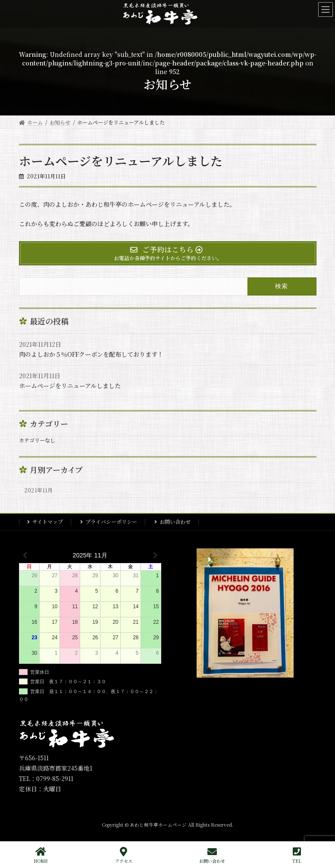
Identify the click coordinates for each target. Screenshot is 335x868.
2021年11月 (38, 490)
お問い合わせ (175, 521)
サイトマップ (48, 521)
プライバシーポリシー (111, 521)
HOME (41, 855)
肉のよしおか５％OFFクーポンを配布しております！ (91, 354)
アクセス (124, 855)
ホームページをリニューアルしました (70, 386)
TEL (297, 855)
